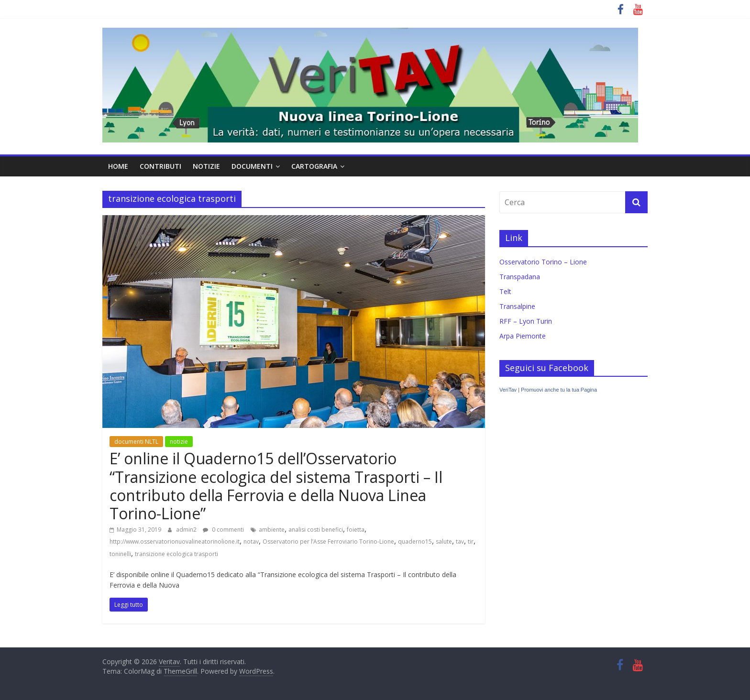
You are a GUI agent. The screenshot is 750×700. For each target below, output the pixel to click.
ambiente (272, 530)
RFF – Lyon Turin (526, 321)
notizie (206, 166)
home (118, 166)
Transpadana (520, 277)
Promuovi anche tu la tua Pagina (559, 390)
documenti (252, 166)
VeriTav (508, 390)
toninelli (120, 554)
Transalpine (517, 306)
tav (460, 541)
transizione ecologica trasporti (176, 554)
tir (471, 541)
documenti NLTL (136, 442)
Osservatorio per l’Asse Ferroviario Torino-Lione (328, 541)
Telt (505, 291)
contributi (160, 166)
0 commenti (223, 530)
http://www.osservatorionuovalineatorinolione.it (175, 541)
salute (444, 541)
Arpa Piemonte (523, 336)
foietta (356, 530)
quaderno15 (415, 541)
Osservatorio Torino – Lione (543, 262)
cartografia (314, 166)
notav (251, 541)
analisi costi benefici (316, 530)
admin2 (187, 530)
